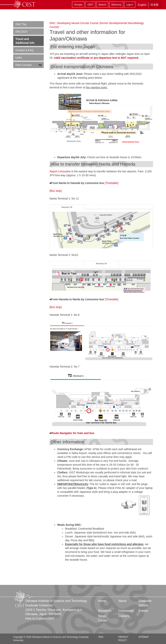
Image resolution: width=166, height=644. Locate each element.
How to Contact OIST (40, 619)
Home (102, 601)
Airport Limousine (60, 171)
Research (105, 611)
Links (19, 58)
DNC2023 (21, 32)
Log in (130, 5)
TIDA (101, 637)
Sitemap (144, 637)
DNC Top (21, 24)
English (142, 5)
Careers (124, 616)
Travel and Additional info (25, 41)
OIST (90, 5)
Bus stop (56, 191)
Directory (116, 5)
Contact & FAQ (25, 50)
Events (143, 611)
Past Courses (24, 65)
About (122, 601)
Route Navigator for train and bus (73, 433)
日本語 (154, 5)
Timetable (112, 183)
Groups (78, 5)
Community (126, 611)
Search (102, 5)
